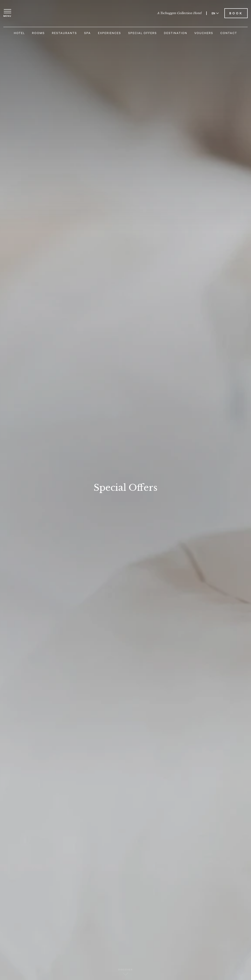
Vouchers (204, 33)
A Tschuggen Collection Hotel (179, 13)
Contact (229, 33)
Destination (176, 33)
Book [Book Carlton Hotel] (236, 13)
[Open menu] (7, 13)
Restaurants (64, 33)
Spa (87, 33)
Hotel (19, 33)
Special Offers (143, 33)
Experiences (110, 33)
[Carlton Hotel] (126, 13)
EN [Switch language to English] (215, 13)
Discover (125, 972)
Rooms (38, 33)
